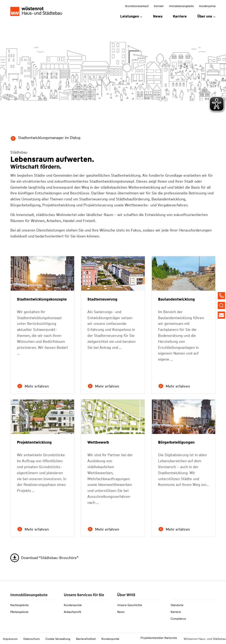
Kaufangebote (20, 605)
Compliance (178, 619)
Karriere (180, 16)
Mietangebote (19, 612)
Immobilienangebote (181, 6)
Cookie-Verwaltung (58, 639)
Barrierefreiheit (86, 639)
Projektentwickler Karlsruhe (159, 638)
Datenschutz (32, 639)
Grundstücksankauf (137, 6)
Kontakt (159, 6)
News (158, 16)
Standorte (177, 605)
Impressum (10, 639)
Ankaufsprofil (73, 612)
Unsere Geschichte (130, 605)
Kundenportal (207, 6)
